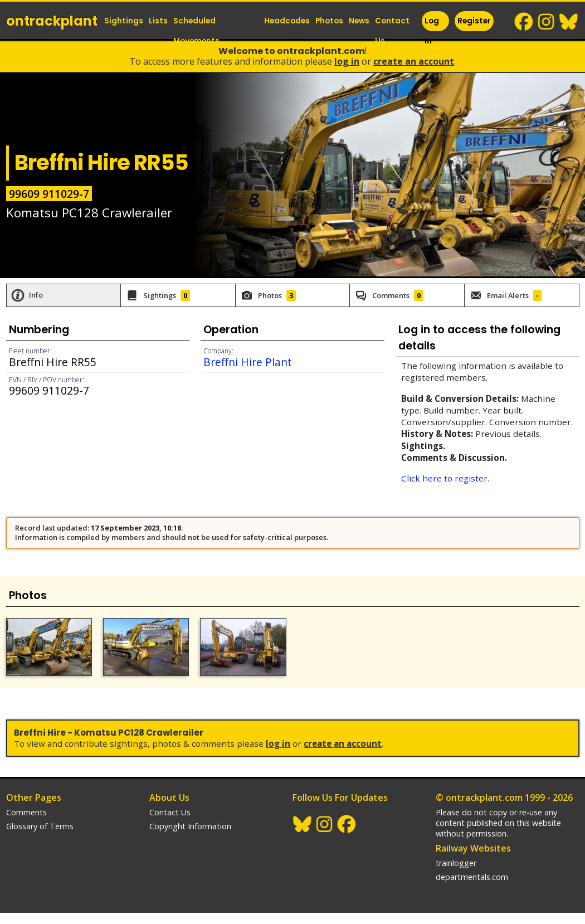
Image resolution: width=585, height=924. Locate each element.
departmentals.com (472, 877)
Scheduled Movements (196, 31)
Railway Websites (473, 848)
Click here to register (444, 478)
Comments (26, 812)
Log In (432, 31)
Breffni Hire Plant (248, 362)
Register (474, 21)
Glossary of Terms (40, 826)
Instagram (547, 22)
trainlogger (456, 863)
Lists (158, 21)
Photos (329, 21)
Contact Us (392, 31)
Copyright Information (190, 826)
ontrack (52, 21)
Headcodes (287, 21)
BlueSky (569, 22)
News (359, 21)
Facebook (524, 22)
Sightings (124, 21)
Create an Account (414, 61)
